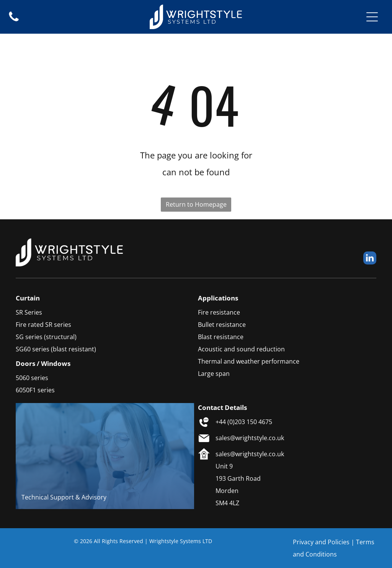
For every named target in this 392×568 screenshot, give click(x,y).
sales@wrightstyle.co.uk (250, 438)
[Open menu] (372, 17)
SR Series (29, 312)
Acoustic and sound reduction (241, 349)
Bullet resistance (222, 325)
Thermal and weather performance (249, 361)
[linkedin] (370, 259)
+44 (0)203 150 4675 (244, 422)
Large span (214, 374)
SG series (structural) (46, 337)
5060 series (32, 378)
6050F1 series (35, 390)
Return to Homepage (196, 204)
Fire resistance (219, 312)
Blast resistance (221, 337)
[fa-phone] (14, 21)
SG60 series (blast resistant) (56, 349)
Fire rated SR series (43, 325)
